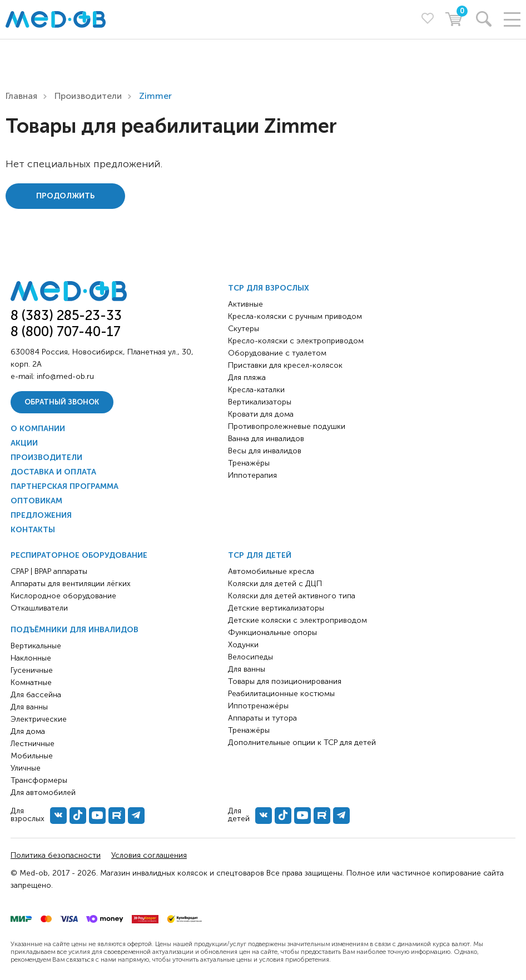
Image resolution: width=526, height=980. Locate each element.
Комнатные (31, 682)
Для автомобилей (43, 792)
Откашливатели (39, 608)
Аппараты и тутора (262, 718)
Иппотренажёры (258, 706)
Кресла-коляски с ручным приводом (295, 316)
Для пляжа (247, 377)
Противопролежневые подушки (287, 426)
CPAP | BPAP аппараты (49, 571)
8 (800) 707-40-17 (66, 331)
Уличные (26, 768)
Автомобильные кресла (271, 571)
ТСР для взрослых (269, 288)
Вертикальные (36, 646)
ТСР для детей (260, 555)
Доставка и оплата (53, 472)
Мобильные (32, 756)
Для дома (28, 731)
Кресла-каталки (256, 390)
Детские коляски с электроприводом (297, 620)
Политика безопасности (56, 855)
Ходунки (243, 645)
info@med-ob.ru (65, 376)
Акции (24, 443)
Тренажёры (249, 463)
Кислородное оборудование (63, 596)
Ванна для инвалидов (266, 439)
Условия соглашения (149, 855)
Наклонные (31, 658)
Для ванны (29, 707)
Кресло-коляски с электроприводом (296, 341)
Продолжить (65, 196)
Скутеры (244, 329)
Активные (245, 304)
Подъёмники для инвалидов (75, 630)
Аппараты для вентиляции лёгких (71, 584)
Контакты (33, 530)
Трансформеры (39, 780)
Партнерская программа (64, 486)
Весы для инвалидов (265, 451)
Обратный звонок (62, 402)
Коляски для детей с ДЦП (275, 584)
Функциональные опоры (272, 632)
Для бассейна (36, 695)
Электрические (39, 719)
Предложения (41, 515)
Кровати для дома (261, 414)
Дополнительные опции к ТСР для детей (302, 742)
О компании (38, 429)
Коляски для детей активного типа (292, 596)
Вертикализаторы (260, 402)
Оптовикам (36, 501)
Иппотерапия (252, 475)
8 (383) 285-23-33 (66, 315)
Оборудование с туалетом (277, 353)
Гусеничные (32, 670)
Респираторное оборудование (79, 555)
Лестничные (33, 744)
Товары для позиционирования (285, 681)
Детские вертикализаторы (276, 608)
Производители (88, 96)
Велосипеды (250, 657)
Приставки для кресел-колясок (285, 365)
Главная (21, 96)
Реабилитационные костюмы (281, 694)
